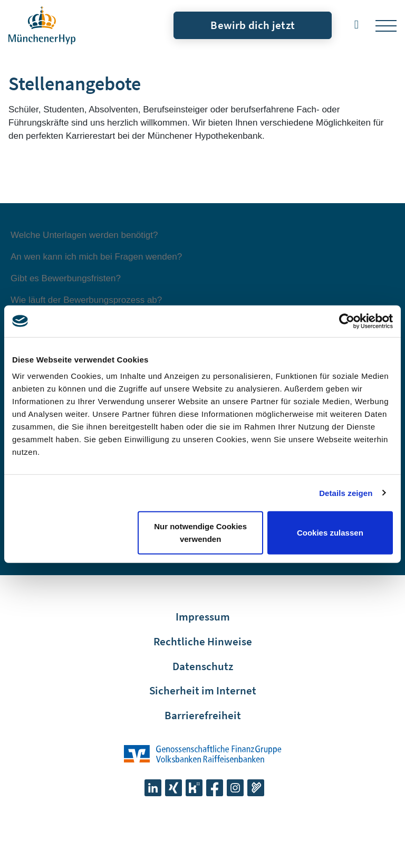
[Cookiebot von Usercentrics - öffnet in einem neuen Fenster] (347, 321)
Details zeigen (346, 493)
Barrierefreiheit (203, 715)
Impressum (203, 617)
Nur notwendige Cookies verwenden (200, 533)
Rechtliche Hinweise (203, 641)
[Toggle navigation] (386, 26)
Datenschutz (203, 666)
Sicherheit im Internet (203, 690)
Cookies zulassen (330, 533)
